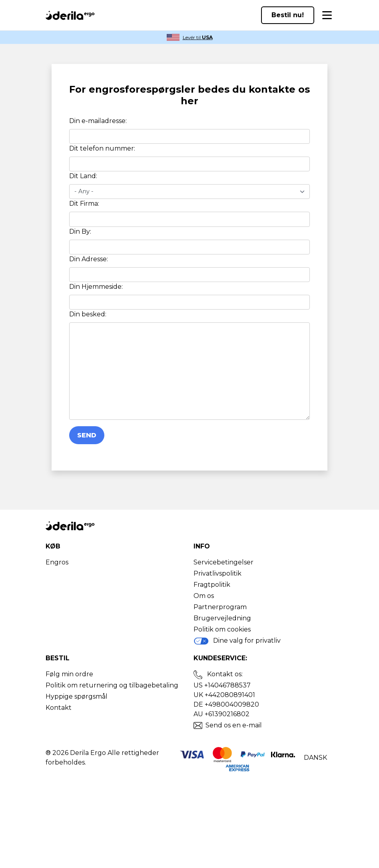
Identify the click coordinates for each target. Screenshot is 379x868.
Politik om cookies (222, 629)
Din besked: (88, 314)
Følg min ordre (69, 674)
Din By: (80, 231)
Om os (204, 596)
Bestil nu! (288, 15)
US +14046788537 (222, 685)
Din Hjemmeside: (96, 287)
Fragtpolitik (212, 585)
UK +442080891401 (224, 695)
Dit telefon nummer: (102, 148)
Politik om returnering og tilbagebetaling (112, 685)
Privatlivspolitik (217, 573)
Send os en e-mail (234, 725)
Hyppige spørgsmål (77, 696)
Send (87, 435)
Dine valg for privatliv (237, 641)
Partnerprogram (220, 607)
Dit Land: (83, 176)
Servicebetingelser (223, 562)
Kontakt (59, 708)
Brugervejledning (222, 618)
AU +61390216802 (221, 714)
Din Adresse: (89, 259)
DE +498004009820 (226, 704)
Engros (57, 562)
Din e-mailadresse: (98, 121)
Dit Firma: (84, 204)
